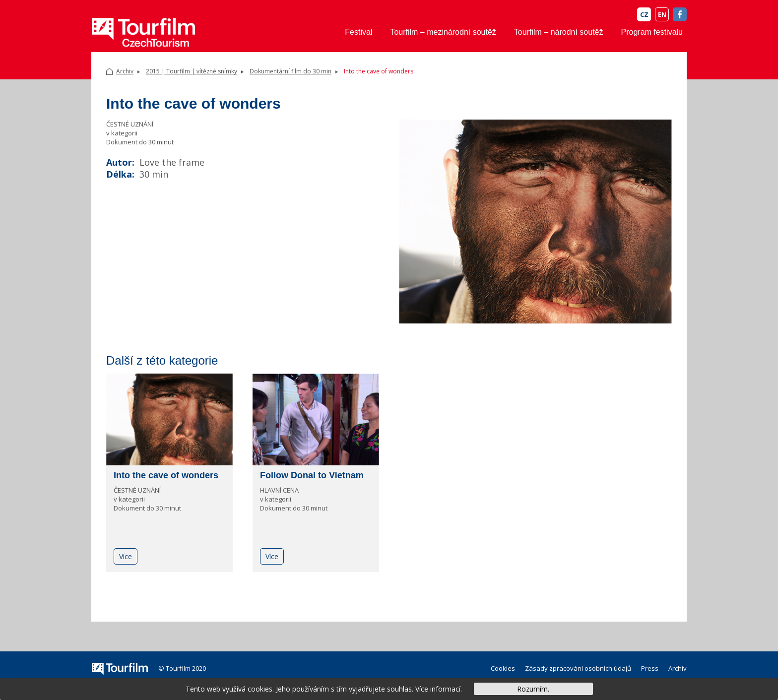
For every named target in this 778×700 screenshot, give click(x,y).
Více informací (438, 689)
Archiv (125, 71)
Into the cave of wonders (166, 475)
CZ (644, 14)
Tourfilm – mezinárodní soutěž (443, 32)
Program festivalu (652, 32)
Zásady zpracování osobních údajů (578, 668)
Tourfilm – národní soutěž (559, 32)
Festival (358, 32)
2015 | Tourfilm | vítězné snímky (192, 71)
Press (650, 668)
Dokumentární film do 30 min (291, 71)
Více (126, 556)
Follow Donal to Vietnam (312, 475)
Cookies (503, 668)
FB (680, 14)
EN (662, 14)
